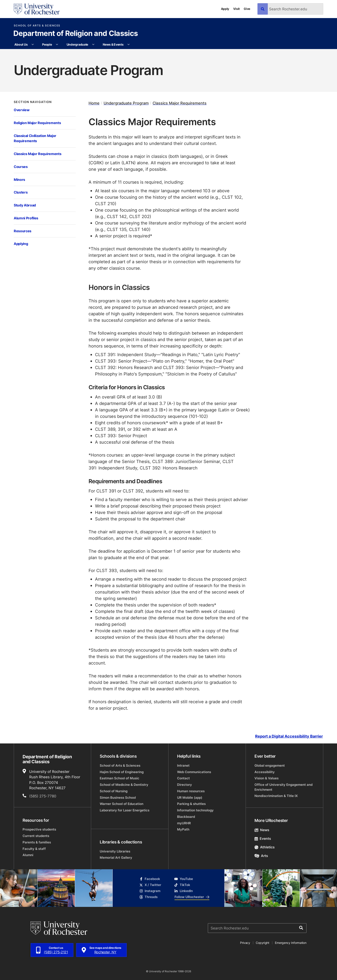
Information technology (195, 810)
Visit (236, 9)
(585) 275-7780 (43, 796)
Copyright (263, 943)
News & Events (113, 44)
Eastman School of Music (119, 778)
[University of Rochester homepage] (37, 9)
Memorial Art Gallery (116, 858)
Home (94, 103)
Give (247, 9)
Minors (19, 179)
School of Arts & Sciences (37, 26)
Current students (36, 836)
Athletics (265, 847)
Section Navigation (33, 102)
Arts (261, 856)
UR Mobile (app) (190, 798)
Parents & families (37, 842)
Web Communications (194, 772)
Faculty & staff (34, 849)
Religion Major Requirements (37, 123)
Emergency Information (291, 943)
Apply (225, 9)
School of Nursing (114, 791)
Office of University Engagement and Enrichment (283, 787)
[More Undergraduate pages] (93, 45)
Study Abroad (25, 205)
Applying (21, 244)
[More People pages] (57, 45)
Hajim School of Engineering (122, 772)
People (47, 44)
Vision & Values (267, 778)
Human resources (191, 791)
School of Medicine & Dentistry (124, 785)
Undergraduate (77, 44)
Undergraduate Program (126, 103)
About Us (21, 44)
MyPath (183, 829)
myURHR (184, 823)
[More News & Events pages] (129, 45)
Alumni (28, 855)
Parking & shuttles (191, 804)
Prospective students (39, 829)
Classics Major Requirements (38, 154)
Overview (22, 110)
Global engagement (270, 765)
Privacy (245, 943)
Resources (23, 231)
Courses (21, 167)
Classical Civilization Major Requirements (35, 138)
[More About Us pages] (33, 45)
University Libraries (115, 851)
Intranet (183, 765)
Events (263, 838)
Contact (183, 778)
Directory (185, 785)
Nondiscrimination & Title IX (276, 796)
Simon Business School (118, 798)
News (262, 830)
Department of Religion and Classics (76, 34)
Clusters (21, 192)
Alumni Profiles (26, 218)
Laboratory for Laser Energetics (125, 810)
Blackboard (186, 817)
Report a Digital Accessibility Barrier (289, 736)
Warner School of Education (122, 804)
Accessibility (265, 772)
